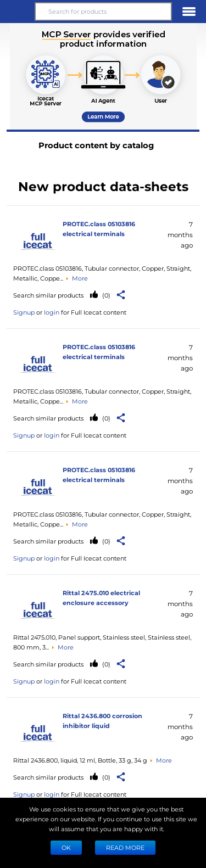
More (80, 278)
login (52, 312)
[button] (17, 12)
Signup (24, 312)
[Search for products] (103, 12)
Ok (66, 847)
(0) (105, 295)
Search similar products (48, 295)
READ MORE (125, 847)
